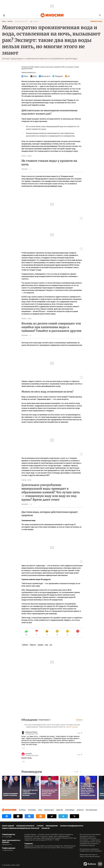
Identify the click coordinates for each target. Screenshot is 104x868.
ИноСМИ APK (46, 828)
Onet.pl (24, 156)
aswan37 (29, 754)
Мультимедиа (70, 810)
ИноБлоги (25, 645)
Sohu (4, 21)
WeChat (24, 319)
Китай (10, 21)
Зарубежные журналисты (25, 826)
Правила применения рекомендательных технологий (21, 828)
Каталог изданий (8, 826)
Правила (79, 720)
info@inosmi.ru (7, 844)
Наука (40, 810)
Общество (33, 645)
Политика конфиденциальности (72, 826)
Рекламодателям (52, 826)
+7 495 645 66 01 (8, 850)
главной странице (72, 727)
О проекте (40, 826)
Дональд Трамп (31, 732)
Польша (29, 156)
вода (47, 645)
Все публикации (91, 810)
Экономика (32, 810)
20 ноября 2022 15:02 (21, 21)
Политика (22, 810)
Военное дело (49, 810)
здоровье (41, 645)
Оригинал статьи (96, 21)
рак (51, 645)
